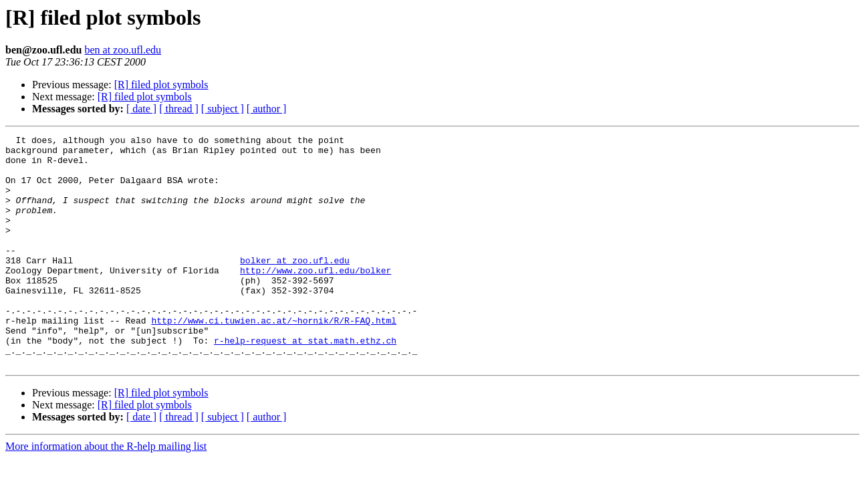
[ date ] (141, 109)
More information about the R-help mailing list (106, 492)
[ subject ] (223, 109)
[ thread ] (179, 109)
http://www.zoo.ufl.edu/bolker (316, 298)
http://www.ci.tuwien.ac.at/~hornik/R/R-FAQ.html (274, 358)
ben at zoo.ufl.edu (123, 50)
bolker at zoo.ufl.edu (295, 286)
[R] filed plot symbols (161, 85)
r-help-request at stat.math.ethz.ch (305, 382)
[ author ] (267, 109)
